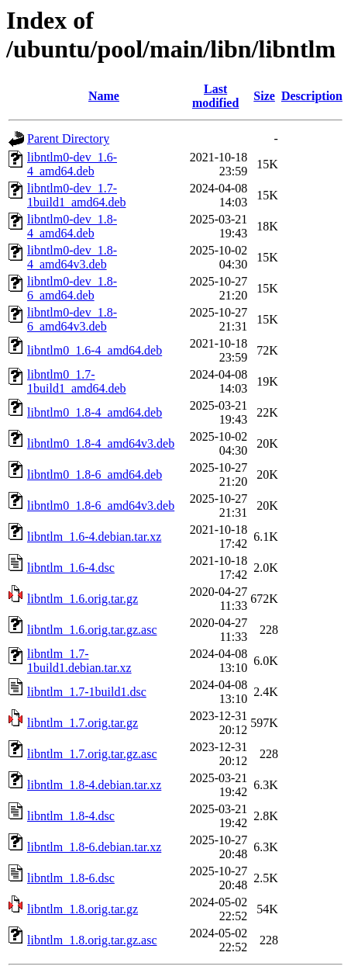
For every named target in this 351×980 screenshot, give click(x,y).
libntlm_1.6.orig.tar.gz (83, 599)
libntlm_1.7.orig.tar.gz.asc (92, 754)
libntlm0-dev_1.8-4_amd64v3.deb (72, 257)
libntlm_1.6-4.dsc (71, 568)
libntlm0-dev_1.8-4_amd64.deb (72, 226)
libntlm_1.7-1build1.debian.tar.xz (79, 661)
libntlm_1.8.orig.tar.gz (83, 909)
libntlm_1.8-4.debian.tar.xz (94, 785)
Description (312, 96)
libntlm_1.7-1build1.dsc (87, 692)
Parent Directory (68, 139)
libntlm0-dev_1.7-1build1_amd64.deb (77, 195)
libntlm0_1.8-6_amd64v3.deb (101, 506)
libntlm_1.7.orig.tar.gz (83, 723)
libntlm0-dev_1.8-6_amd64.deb (72, 288)
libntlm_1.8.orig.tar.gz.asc (92, 940)
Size (264, 96)
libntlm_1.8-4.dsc (71, 816)
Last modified (215, 96)
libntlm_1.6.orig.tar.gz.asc (92, 630)
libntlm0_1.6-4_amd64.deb (95, 350)
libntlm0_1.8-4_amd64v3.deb (101, 443)
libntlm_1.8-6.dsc (71, 878)
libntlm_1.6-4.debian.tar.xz (94, 537)
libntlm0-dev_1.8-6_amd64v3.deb (72, 319)
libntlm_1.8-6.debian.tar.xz (94, 847)
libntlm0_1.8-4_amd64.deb (95, 412)
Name (104, 96)
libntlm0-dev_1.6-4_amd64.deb (72, 164)
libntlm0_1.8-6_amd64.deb (95, 474)
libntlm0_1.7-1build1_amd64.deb (77, 381)
